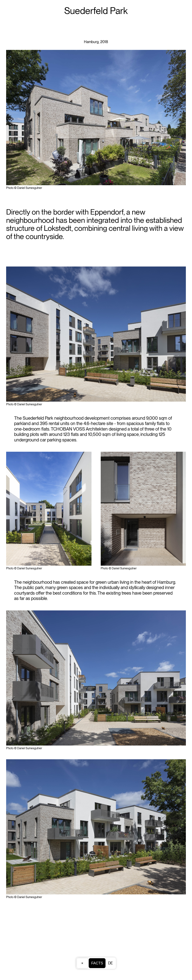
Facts (97, 963)
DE (110, 963)
